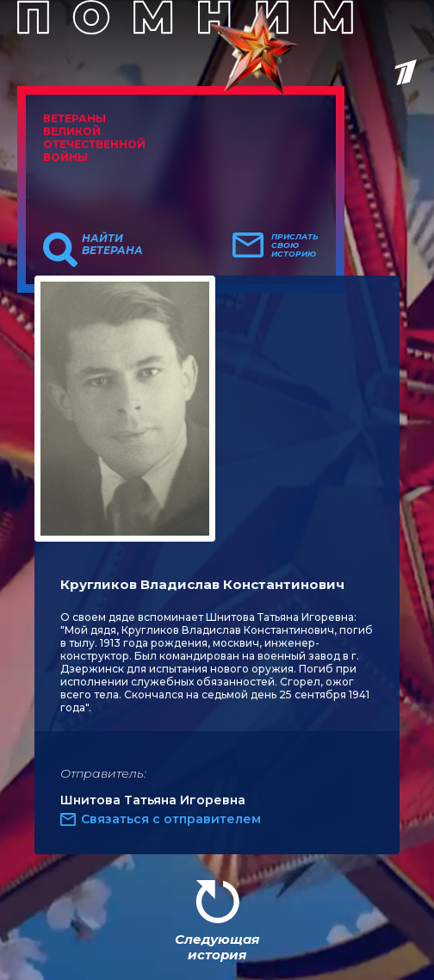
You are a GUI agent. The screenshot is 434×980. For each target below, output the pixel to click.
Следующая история (217, 947)
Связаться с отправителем (171, 819)
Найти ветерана (112, 245)
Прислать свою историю (295, 245)
